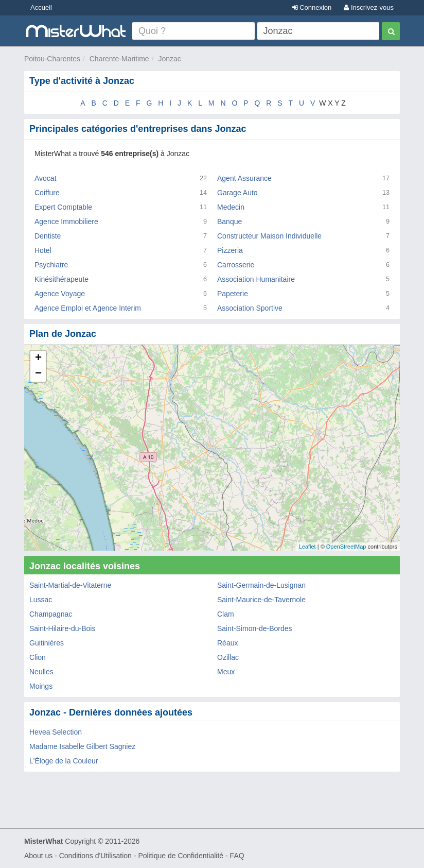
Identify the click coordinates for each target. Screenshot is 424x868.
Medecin (231, 207)
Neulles (41, 672)
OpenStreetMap (346, 547)
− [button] (38, 374)
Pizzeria (230, 250)
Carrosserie (236, 265)
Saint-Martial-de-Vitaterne (70, 585)
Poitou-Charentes (52, 59)
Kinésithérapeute (61, 279)
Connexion (312, 7)
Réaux (227, 643)
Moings (41, 686)
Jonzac (169, 59)
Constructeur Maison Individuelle (269, 236)
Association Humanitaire (256, 279)
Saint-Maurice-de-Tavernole (261, 600)
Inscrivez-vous (369, 7)
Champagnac (51, 614)
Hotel (43, 250)
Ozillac (228, 657)
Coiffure (47, 193)
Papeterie (233, 294)
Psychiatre (51, 265)
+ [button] (38, 359)
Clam (226, 614)
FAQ (237, 856)
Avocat (46, 178)
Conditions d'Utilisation (95, 856)
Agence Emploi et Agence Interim (88, 308)
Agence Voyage (60, 294)
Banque (229, 222)
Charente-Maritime (119, 59)
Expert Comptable (63, 207)
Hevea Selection (56, 732)
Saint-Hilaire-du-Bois (62, 628)
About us (38, 856)
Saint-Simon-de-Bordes (255, 628)
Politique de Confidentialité (181, 856)
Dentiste (48, 236)
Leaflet (307, 547)
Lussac (41, 600)
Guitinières (47, 643)
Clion (38, 657)
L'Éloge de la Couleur (64, 761)
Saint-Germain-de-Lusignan (261, 585)
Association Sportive (250, 308)
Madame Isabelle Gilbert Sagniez (82, 746)
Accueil (41, 7)
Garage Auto (237, 193)
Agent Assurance (244, 178)
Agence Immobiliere (66, 222)
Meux (226, 672)
